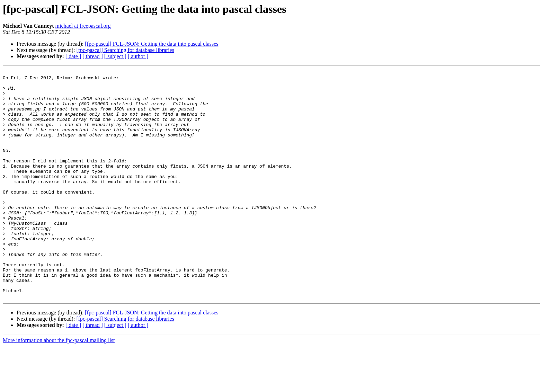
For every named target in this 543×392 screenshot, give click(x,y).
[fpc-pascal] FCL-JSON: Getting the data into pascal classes (152, 44)
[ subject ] (115, 56)
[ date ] (73, 56)
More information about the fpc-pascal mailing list (59, 386)
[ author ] (138, 56)
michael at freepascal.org (83, 26)
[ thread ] (93, 56)
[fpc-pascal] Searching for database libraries (125, 50)
